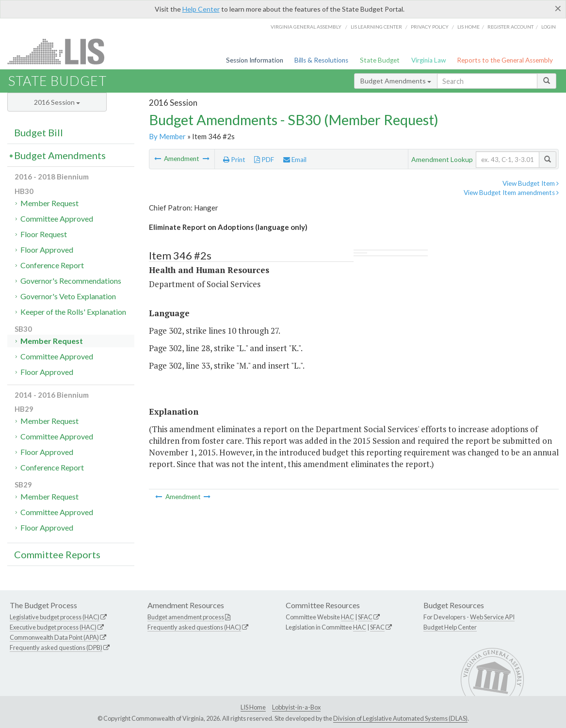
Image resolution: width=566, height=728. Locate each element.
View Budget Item (531, 183)
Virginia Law (429, 60)
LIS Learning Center (376, 27)
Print (234, 160)
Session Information (255, 60)
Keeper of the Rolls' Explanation (73, 312)
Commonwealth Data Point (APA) (54, 637)
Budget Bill (39, 132)
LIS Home (253, 707)
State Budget (380, 60)
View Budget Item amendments (511, 193)
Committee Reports (57, 554)
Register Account (510, 27)
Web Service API (492, 617)
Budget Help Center (450, 627)
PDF (264, 160)
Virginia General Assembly (306, 27)
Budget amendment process (186, 617)
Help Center (201, 9)
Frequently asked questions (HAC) (194, 627)
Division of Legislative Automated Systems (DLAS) (400, 718)
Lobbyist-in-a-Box (296, 707)
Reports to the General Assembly (505, 60)
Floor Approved (47, 250)
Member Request (49, 203)
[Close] (558, 8)
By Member (167, 136)
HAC (348, 617)
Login (549, 27)
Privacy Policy (430, 27)
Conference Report (52, 265)
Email (295, 160)
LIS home (469, 27)
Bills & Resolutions (321, 60)
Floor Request (44, 234)
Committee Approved (57, 218)
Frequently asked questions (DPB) (56, 647)
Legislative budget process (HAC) (55, 617)
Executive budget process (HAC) (53, 627)
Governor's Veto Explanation (68, 296)
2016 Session (57, 102)
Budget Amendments (396, 81)
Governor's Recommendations (71, 281)
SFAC (365, 617)
